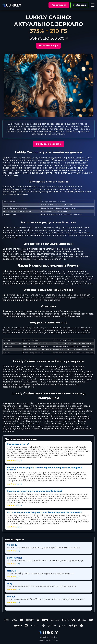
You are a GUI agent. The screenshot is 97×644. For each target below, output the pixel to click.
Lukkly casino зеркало (48, 144)
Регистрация (59, 5)
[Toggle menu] (93, 5)
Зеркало (79, 5)
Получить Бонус (48, 46)
